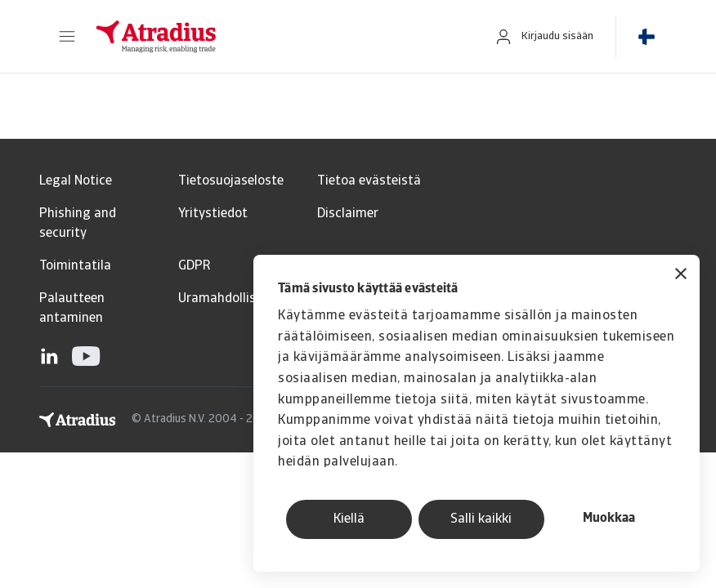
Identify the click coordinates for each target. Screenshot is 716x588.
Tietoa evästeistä (369, 181)
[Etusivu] (277, 37)
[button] (67, 37)
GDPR (194, 266)
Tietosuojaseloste (231, 181)
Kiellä (349, 519)
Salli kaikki (481, 519)
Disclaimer (348, 214)
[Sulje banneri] (681, 276)
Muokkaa (609, 519)
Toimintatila (75, 266)
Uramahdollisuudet (234, 299)
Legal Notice (76, 181)
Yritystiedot (213, 214)
